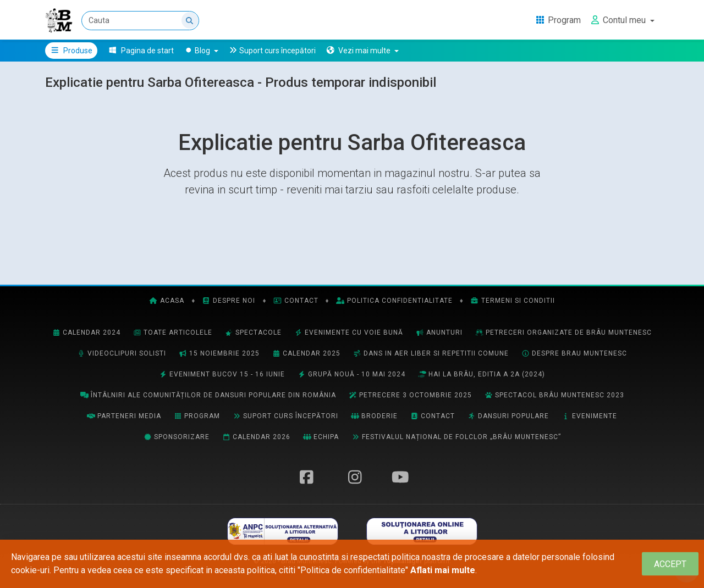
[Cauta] (140, 21)
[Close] (670, 564)
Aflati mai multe (443, 570)
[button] (362, 51)
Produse (71, 51)
